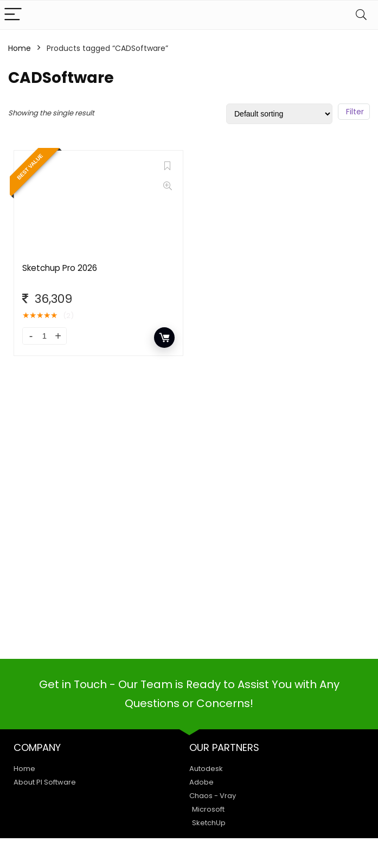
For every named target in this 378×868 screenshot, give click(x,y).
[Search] (361, 15)
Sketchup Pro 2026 (60, 268)
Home (20, 48)
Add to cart (164, 338)
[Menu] (13, 15)
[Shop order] (279, 114)
